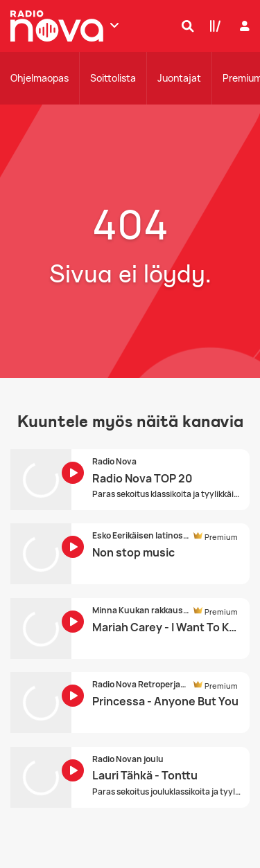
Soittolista (113, 78)
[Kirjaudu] (243, 26)
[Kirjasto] (212, 26)
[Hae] (184, 26)
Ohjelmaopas (40, 78)
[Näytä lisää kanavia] (114, 25)
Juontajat (179, 78)
